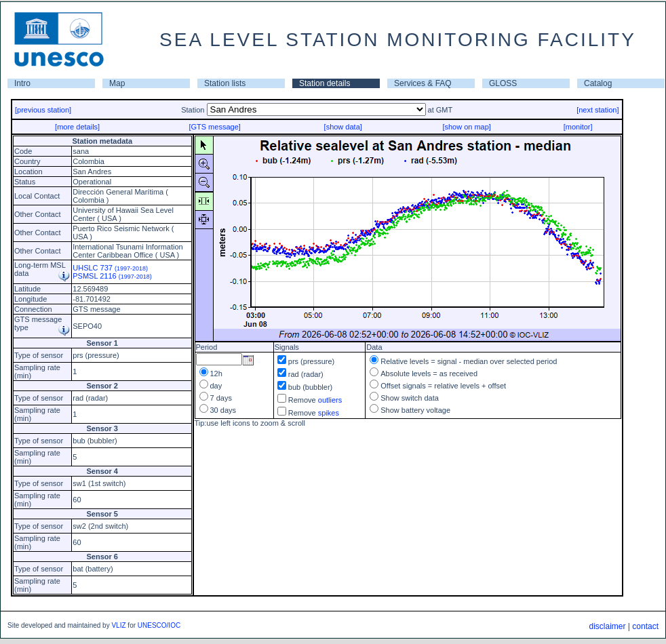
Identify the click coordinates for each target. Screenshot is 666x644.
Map (117, 83)
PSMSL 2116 (112, 276)
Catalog (598, 83)
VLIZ (118, 625)
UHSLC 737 (110, 268)
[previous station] (43, 110)
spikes (329, 413)
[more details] (77, 127)
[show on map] (467, 127)
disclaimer (607, 626)
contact (645, 626)
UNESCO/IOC (159, 625)
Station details (325, 83)
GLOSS (503, 83)
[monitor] (578, 127)
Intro (22, 83)
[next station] (598, 110)
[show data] (343, 127)
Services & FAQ (423, 83)
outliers (330, 400)
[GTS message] (214, 127)
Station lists (225, 83)
